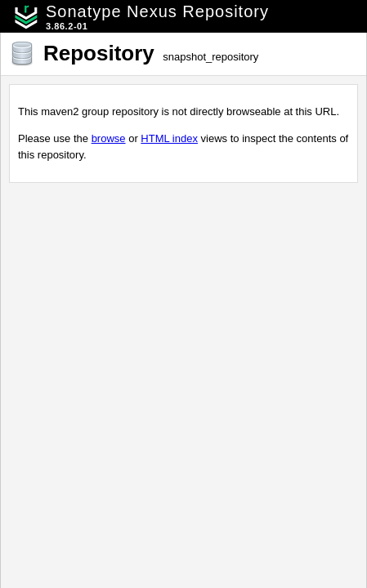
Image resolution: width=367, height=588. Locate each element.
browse (109, 138)
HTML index (169, 138)
